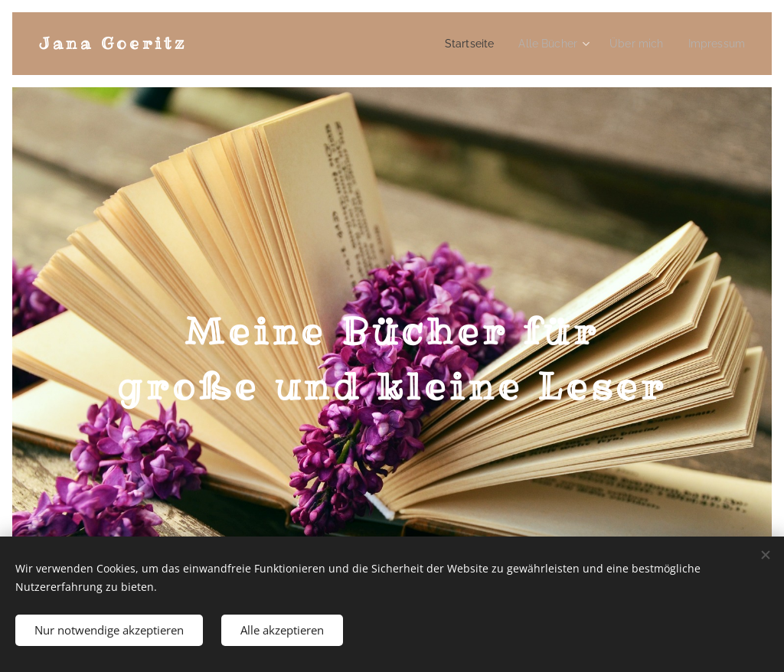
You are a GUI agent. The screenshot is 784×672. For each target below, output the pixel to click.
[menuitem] (488, 44)
